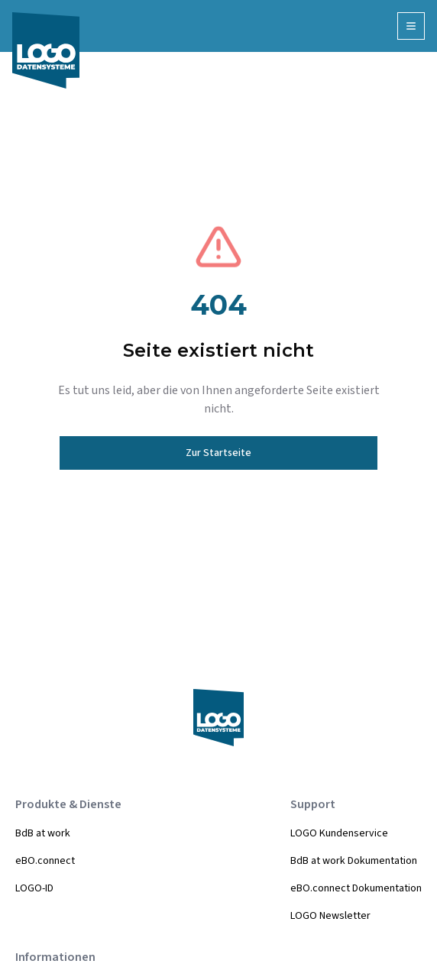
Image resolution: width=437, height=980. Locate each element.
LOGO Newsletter (330, 916)
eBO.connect (45, 861)
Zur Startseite (218, 453)
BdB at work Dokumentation (354, 861)
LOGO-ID (34, 888)
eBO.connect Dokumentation (356, 888)
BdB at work (43, 833)
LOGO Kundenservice (339, 833)
